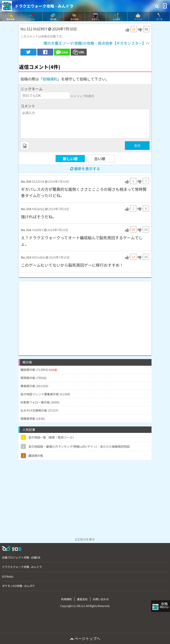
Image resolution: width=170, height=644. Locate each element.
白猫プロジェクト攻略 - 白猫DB (21, 557)
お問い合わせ (101, 599)
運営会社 (82, 599)
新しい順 (70, 159)
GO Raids (8, 576)
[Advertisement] (85, 316)
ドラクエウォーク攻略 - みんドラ (44, 6)
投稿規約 (50, 79)
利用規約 (67, 599)
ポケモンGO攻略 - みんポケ (18, 586)
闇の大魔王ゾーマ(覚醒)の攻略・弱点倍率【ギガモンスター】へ (97, 43)
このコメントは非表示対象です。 (42, 36)
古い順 (100, 159)
